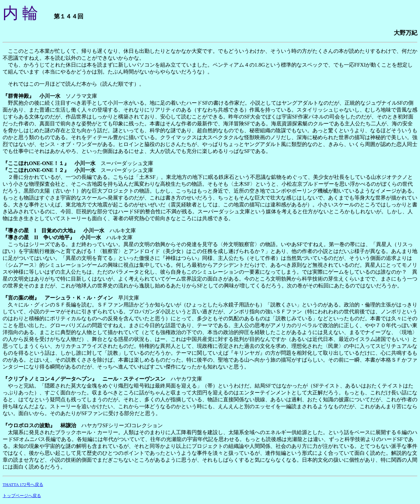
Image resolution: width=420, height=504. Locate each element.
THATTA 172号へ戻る (23, 484)
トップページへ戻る (22, 496)
